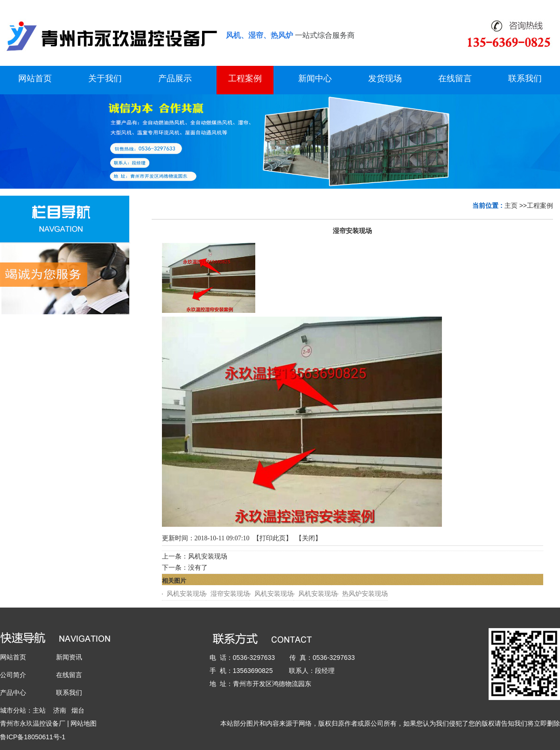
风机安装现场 (208, 556)
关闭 (308, 538)
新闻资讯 (69, 657)
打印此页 (273, 538)
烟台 (78, 710)
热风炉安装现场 (365, 594)
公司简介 (13, 675)
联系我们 (69, 693)
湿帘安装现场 (230, 594)
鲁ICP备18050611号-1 (33, 737)
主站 (39, 710)
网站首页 (13, 657)
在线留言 (69, 675)
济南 (60, 710)
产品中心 (13, 693)
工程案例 (540, 205)
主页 (511, 205)
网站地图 (84, 723)
